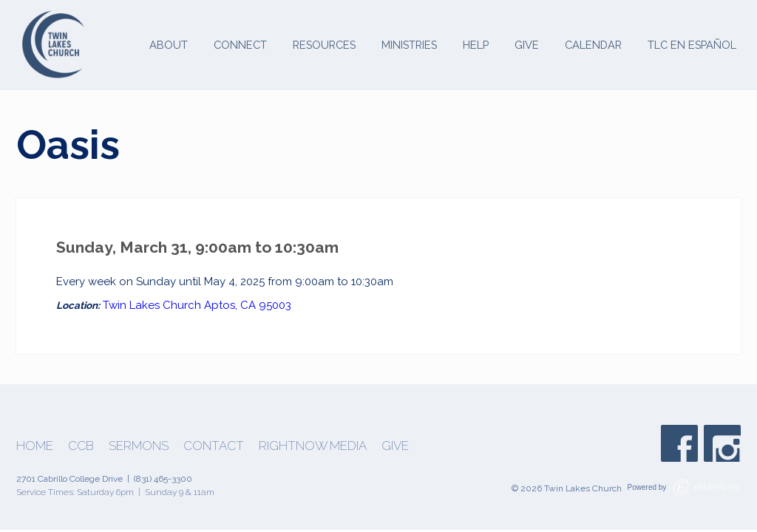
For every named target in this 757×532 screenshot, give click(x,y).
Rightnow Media (313, 446)
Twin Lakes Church (152, 305)
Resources (324, 45)
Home (35, 446)
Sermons (139, 446)
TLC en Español (692, 45)
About (169, 45)
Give (527, 45)
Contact (214, 446)
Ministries (409, 45)
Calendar (593, 45)
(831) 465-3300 (163, 479)
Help (476, 45)
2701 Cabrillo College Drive (69, 479)
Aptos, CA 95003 (248, 305)
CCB (81, 446)
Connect (240, 45)
